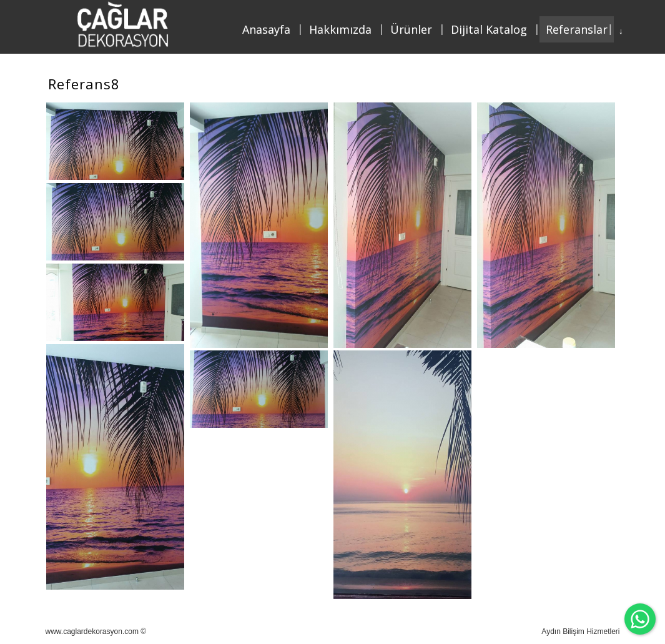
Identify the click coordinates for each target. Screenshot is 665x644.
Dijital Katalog (489, 29)
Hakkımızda (340, 29)
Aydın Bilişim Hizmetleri (580, 632)
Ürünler (411, 29)
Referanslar (577, 29)
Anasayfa (266, 29)
